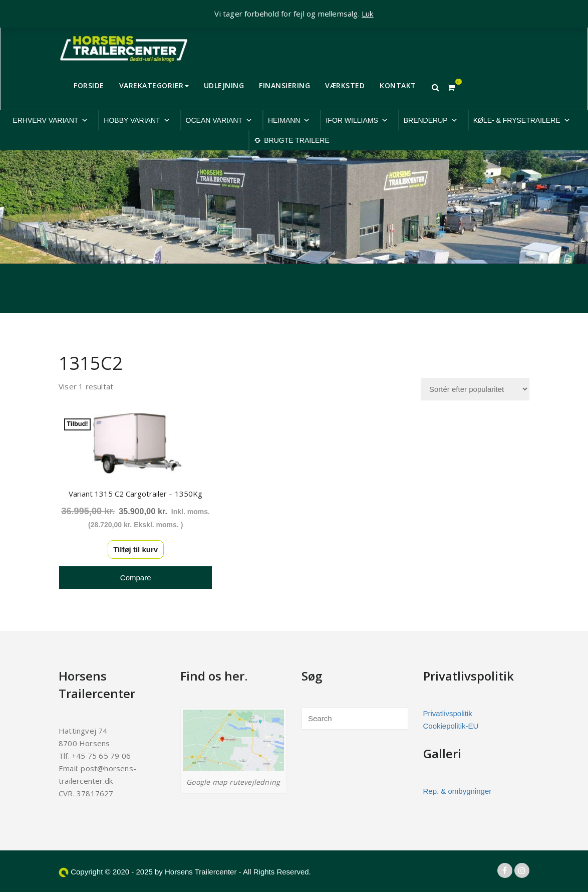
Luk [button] (368, 14)
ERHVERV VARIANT (50, 120)
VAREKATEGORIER (154, 85)
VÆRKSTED (345, 85)
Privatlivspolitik (448, 710)
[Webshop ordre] (475, 389)
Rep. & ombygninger (458, 788)
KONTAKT (398, 85)
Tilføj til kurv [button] (131, 546)
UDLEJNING (224, 85)
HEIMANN (289, 120)
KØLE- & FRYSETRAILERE (522, 120)
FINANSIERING (284, 85)
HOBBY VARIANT (137, 120)
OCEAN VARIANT (219, 120)
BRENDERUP (431, 120)
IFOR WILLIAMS (357, 120)
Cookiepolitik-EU (451, 722)
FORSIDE (89, 85)
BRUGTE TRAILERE (297, 140)
